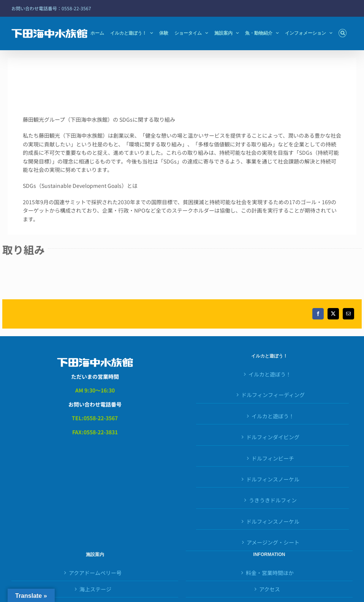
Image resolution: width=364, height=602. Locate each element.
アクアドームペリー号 (95, 573)
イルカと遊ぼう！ (270, 374)
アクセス (270, 589)
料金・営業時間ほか (270, 573)
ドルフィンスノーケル (273, 521)
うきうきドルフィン (273, 500)
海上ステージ (95, 589)
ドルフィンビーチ (273, 458)
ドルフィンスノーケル (273, 479)
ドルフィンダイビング (273, 437)
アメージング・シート (273, 542)
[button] (343, 33)
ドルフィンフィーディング (273, 395)
